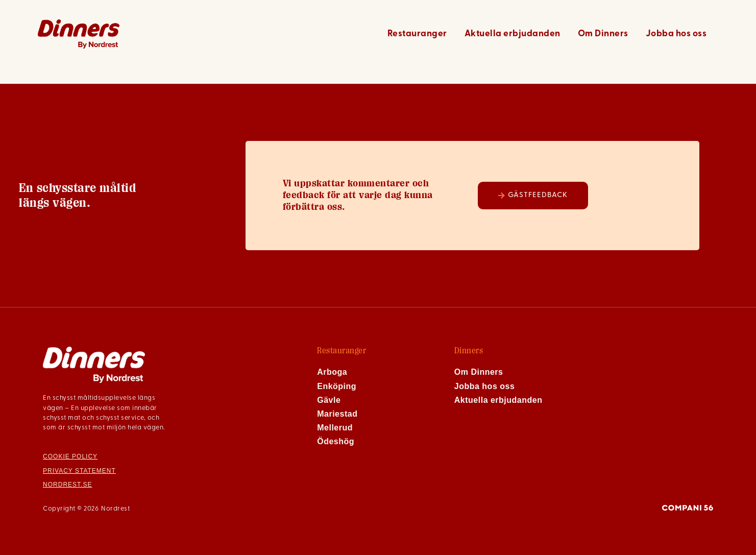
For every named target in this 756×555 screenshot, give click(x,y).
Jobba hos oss (676, 34)
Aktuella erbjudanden (513, 34)
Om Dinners (603, 34)
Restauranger (417, 34)
